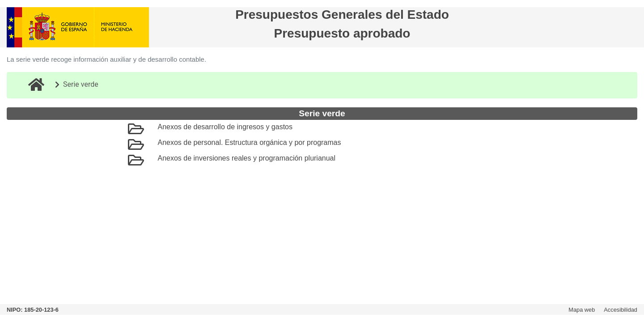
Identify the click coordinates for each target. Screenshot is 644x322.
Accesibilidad (621, 310)
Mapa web (582, 310)
